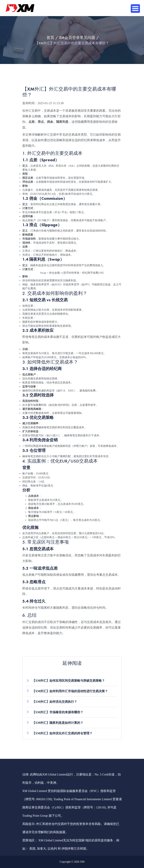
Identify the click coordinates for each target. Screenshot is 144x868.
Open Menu (135, 9)
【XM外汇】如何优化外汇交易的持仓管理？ (62, 733)
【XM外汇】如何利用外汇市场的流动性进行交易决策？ (70, 691)
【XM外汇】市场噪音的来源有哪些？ (58, 712)
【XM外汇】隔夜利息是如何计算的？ (58, 723)
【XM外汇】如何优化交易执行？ (55, 702)
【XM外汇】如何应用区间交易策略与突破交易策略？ (69, 681)
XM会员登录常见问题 (77, 38)
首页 (50, 38)
